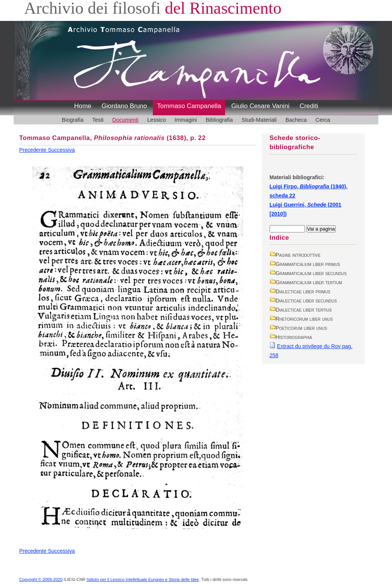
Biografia (73, 120)
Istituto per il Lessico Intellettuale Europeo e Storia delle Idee (143, 579)
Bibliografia (219, 120)
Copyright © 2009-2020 (41, 579)
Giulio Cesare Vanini (260, 106)
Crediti (309, 106)
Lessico (156, 120)
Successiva (61, 150)
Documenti (125, 120)
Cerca (323, 120)
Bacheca (296, 120)
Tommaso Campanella (189, 106)
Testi (98, 120)
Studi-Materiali (259, 120)
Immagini (186, 120)
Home (83, 106)
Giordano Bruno (124, 106)
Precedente (33, 150)
